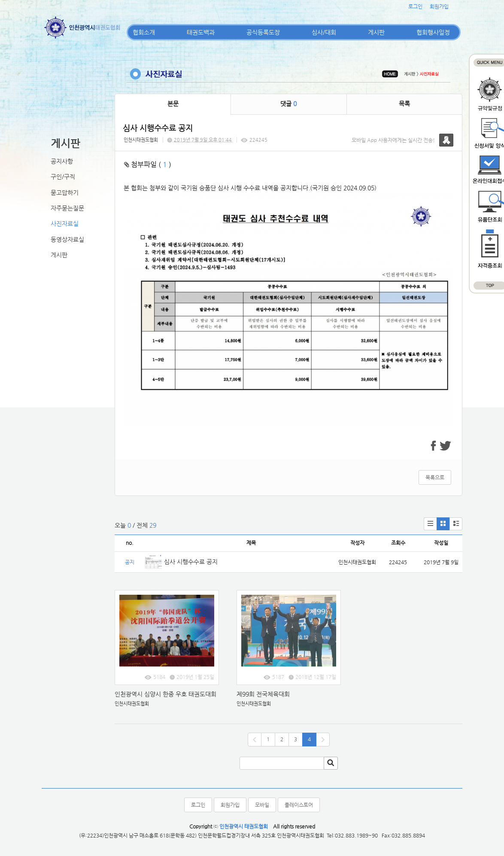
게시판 (376, 32)
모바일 (262, 805)
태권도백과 (201, 32)
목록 (404, 104)
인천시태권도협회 (141, 140)
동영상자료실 (67, 239)
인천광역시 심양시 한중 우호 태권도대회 (165, 694)
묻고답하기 (65, 193)
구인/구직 (63, 177)
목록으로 (435, 477)
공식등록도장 (263, 32)
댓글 (288, 104)
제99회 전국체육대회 (264, 694)
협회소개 (144, 32)
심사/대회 (324, 32)
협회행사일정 (433, 32)
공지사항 (62, 161)
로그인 (415, 6)
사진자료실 (65, 223)
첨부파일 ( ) (148, 164)
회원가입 (439, 6)
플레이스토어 (299, 805)
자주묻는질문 (67, 208)
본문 (173, 104)
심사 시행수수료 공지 (191, 562)
